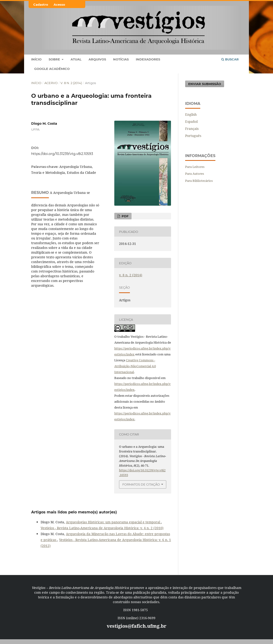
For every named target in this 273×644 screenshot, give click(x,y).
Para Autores (195, 174)
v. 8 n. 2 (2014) (71, 83)
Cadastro (41, 4)
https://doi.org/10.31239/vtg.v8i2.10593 (62, 154)
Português (193, 136)
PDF (125, 216)
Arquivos (97, 59)
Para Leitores (195, 167)
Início (36, 59)
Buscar (230, 59)
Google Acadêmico (52, 69)
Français (192, 129)
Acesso (59, 4)
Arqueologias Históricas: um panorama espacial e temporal (113, 522)
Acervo (51, 83)
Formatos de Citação (141, 484)
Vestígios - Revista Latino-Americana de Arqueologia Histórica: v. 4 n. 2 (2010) (102, 528)
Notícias (121, 59)
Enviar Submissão (205, 84)
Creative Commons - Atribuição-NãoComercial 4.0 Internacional (135, 366)
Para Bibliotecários (199, 181)
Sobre (55, 59)
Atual (76, 59)
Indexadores (148, 59)
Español (191, 122)
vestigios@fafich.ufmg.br (136, 626)
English (191, 114)
